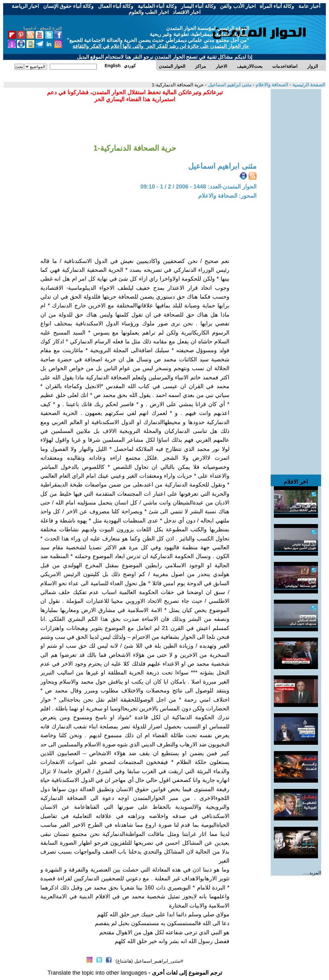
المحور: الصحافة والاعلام (227, 196)
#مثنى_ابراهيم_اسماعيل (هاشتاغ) (149, 961)
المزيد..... (312, 873)
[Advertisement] (296, 184)
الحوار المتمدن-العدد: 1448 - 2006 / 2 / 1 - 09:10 (199, 187)
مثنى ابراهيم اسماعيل (229, 85)
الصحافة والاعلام (271, 85)
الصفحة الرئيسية (308, 85)
